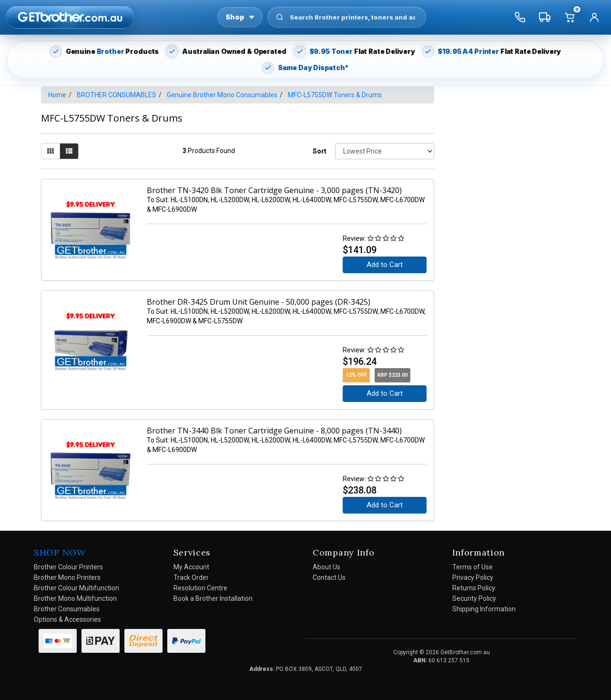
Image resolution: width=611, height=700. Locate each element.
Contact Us (329, 577)
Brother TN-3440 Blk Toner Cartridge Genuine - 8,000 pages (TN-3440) (274, 431)
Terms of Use (473, 567)
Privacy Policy (473, 577)
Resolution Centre (200, 588)
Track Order (191, 577)
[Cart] (570, 17)
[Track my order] (545, 17)
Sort (320, 151)
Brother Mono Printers (67, 577)
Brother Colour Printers (68, 567)
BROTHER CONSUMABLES (117, 95)
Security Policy (474, 598)
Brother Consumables (67, 609)
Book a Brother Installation (213, 598)
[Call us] (520, 17)
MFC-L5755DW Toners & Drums (335, 95)
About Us (326, 567)
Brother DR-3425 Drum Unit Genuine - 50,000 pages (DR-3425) (259, 302)
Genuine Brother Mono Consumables (222, 95)
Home (57, 95)
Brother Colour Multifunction (76, 588)
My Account (191, 567)
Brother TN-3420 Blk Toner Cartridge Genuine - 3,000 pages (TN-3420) (274, 190)
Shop (240, 17)
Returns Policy (474, 588)
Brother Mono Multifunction (75, 598)
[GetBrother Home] (70, 17)
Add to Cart (385, 265)
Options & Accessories (67, 619)
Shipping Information (484, 609)
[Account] (594, 17)
